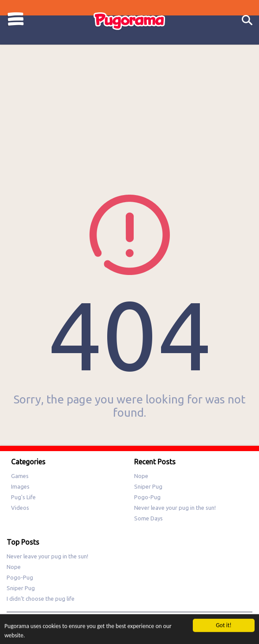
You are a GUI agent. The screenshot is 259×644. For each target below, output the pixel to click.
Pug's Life (23, 497)
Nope (141, 476)
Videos (20, 508)
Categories (15, 19)
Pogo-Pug (147, 497)
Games (20, 476)
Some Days (148, 518)
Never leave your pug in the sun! (175, 508)
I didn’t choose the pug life (41, 599)
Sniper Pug (148, 486)
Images (20, 486)
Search (247, 21)
